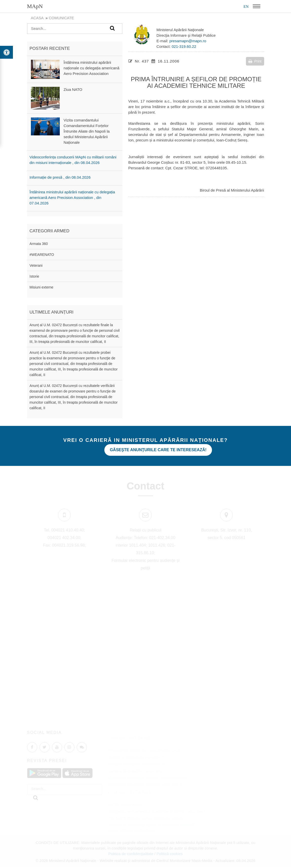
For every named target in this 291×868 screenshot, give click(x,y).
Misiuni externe (42, 287)
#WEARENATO (42, 255)
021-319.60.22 (184, 46)
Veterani (36, 265)
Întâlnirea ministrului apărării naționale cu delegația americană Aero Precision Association (91, 68)
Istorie (34, 276)
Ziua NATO (73, 89)
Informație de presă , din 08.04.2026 (60, 177)
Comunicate (61, 18)
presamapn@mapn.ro (188, 41)
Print (255, 61)
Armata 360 (39, 244)
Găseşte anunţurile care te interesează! (158, 450)
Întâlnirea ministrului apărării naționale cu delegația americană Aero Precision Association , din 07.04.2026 (72, 198)
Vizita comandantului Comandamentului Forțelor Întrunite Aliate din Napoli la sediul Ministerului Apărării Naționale (87, 131)
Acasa (37, 18)
